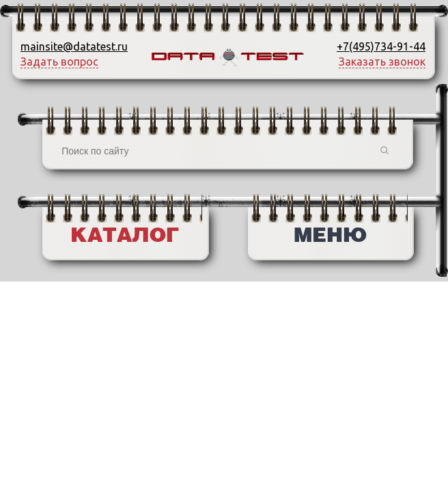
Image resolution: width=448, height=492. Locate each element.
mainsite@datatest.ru (74, 46)
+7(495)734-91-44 (381, 46)
